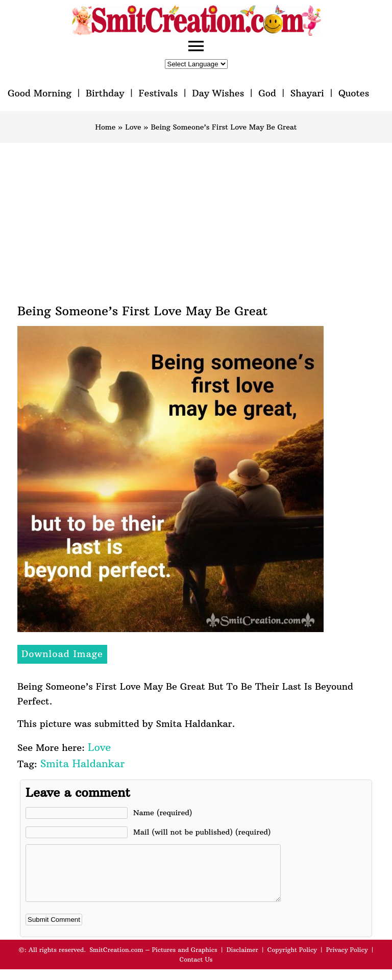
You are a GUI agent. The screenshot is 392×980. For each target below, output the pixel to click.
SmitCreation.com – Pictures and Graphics (153, 960)
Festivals (158, 93)
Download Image (62, 654)
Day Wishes (218, 93)
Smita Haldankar (82, 763)
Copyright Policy (292, 960)
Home (105, 127)
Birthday (105, 93)
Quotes (354, 93)
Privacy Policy (347, 960)
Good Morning (40, 93)
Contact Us (196, 970)
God (267, 93)
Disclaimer (242, 960)
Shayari (307, 93)
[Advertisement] (196, 219)
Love (133, 127)
